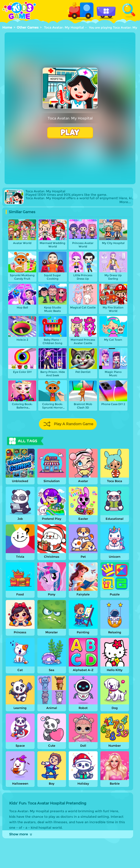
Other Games (28, 27)
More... (125, 202)
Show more (21, 834)
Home (7, 27)
